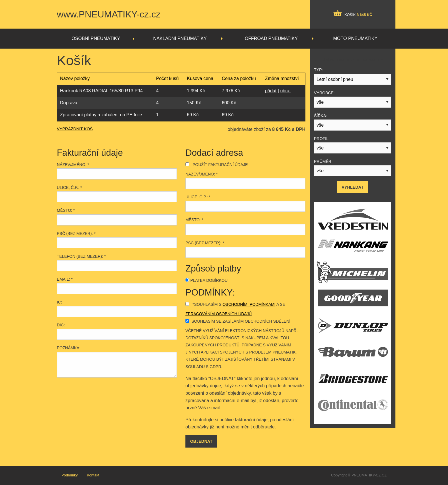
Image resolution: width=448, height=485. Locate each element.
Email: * (65, 279)
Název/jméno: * (73, 165)
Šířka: (321, 116)
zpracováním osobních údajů (219, 314)
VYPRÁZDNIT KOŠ (75, 129)
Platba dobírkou (206, 280)
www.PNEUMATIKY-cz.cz (109, 14)
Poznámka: (69, 348)
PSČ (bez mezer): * (76, 233)
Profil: (322, 139)
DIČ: (61, 325)
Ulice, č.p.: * (69, 187)
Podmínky (70, 475)
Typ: (318, 70)
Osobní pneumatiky (96, 38)
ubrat (285, 91)
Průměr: (323, 161)
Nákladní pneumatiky (180, 38)
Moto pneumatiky (355, 38)
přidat (271, 91)
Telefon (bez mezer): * (81, 256)
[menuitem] (97, 39)
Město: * (66, 210)
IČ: (59, 302)
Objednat (201, 441)
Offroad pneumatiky (271, 38)
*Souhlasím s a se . (235, 309)
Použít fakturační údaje (217, 165)
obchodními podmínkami (249, 304)
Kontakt (93, 475)
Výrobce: (324, 93)
